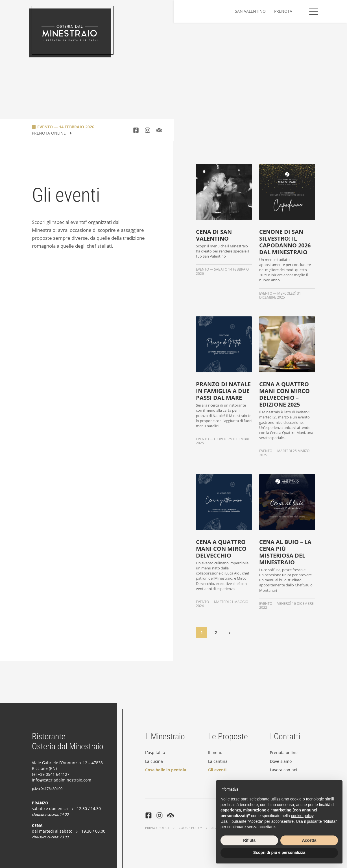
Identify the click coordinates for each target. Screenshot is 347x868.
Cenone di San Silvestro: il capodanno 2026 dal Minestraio (285, 242)
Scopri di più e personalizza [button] (279, 852)
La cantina (218, 761)
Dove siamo (281, 761)
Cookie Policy (190, 828)
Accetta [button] (309, 840)
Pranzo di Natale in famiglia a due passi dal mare (223, 391)
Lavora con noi (284, 770)
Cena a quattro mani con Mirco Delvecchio (221, 549)
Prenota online (284, 753)
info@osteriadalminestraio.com (62, 780)
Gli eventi (217, 770)
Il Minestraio (165, 736)
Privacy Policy (157, 828)
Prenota (283, 11)
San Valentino (250, 11)
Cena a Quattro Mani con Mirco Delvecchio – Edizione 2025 (284, 394)
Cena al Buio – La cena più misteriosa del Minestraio (285, 552)
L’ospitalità (155, 753)
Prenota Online (52, 133)
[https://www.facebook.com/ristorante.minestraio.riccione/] (136, 130)
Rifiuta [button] (249, 840)
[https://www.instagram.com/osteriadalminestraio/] (148, 130)
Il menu (215, 753)
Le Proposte (228, 736)
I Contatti (285, 736)
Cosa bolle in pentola (166, 770)
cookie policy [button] (302, 816)
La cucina (154, 761)
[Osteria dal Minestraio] (70, 33)
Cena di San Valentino (214, 235)
